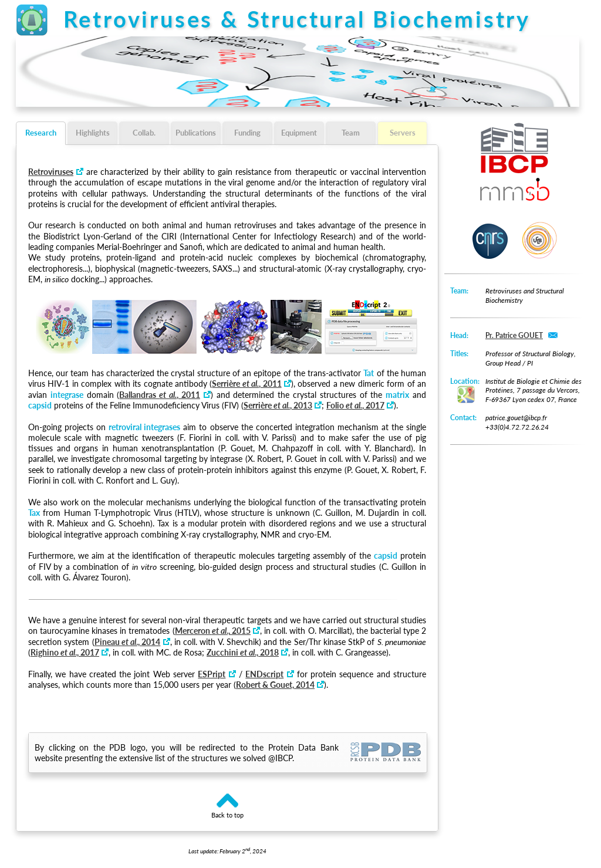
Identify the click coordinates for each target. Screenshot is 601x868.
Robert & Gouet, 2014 (275, 685)
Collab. (144, 133)
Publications (196, 133)
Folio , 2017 (355, 405)
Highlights (93, 133)
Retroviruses (51, 172)
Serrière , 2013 (278, 405)
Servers (403, 133)
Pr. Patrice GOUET (514, 335)
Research (41, 133)
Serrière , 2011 (247, 384)
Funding (247, 133)
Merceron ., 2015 (213, 631)
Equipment (299, 133)
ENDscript (264, 674)
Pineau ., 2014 (128, 642)
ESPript (212, 674)
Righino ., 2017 (65, 652)
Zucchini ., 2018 (243, 652)
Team (351, 133)
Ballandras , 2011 (159, 395)
